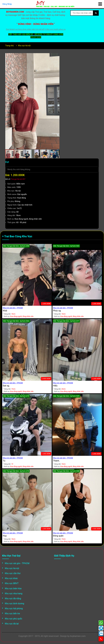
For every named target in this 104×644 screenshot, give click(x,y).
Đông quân (58, 536)
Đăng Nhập (7, 4)
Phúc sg (57, 311)
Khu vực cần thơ (13, 573)
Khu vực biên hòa (13, 588)
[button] (57, 56)
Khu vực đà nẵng (13, 599)
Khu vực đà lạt (12, 624)
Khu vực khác (11, 578)
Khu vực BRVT (12, 583)
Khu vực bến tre (12, 614)
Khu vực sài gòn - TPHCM (13, 308)
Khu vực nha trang (14, 593)
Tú (4, 461)
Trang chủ (9, 46)
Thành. (56, 461)
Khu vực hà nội (24, 46)
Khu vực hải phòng (14, 609)
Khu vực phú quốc (14, 619)
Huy (5, 536)
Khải (5, 311)
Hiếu (55, 386)
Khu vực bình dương (14, 604)
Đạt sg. (6, 386)
